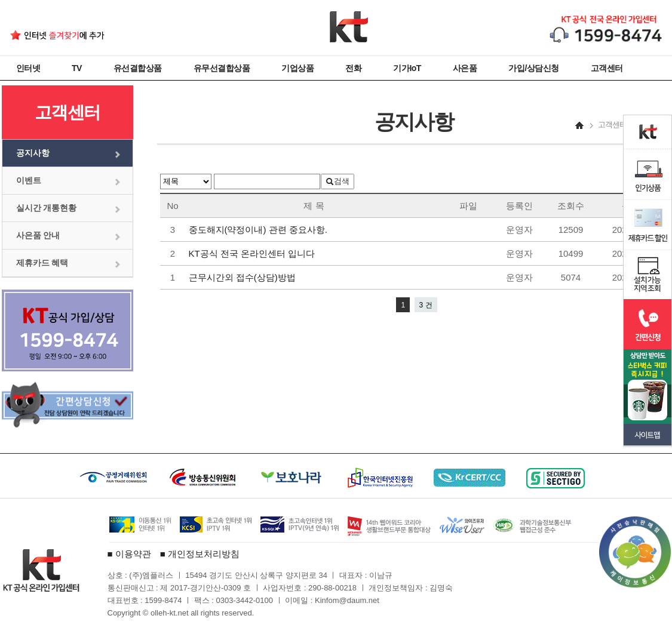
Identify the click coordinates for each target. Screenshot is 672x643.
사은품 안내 (38, 235)
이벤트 (29, 180)
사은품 (465, 68)
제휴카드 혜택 (42, 263)
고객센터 (607, 68)
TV (77, 68)
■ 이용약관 (129, 554)
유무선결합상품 (222, 68)
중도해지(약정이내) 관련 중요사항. (261, 230)
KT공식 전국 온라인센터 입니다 (253, 253)
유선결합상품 (138, 68)
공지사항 (33, 153)
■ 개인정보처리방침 (200, 554)
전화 (353, 68)
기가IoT (407, 68)
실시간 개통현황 (47, 208)
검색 (337, 181)
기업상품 (297, 68)
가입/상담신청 (533, 68)
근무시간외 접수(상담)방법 (243, 277)
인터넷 (28, 68)
